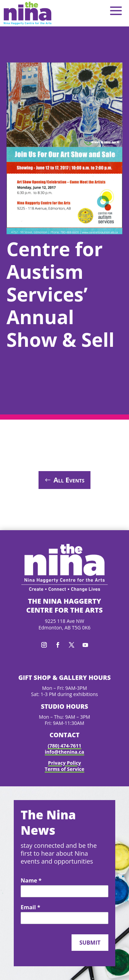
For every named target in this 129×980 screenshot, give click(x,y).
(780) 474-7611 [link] (65, 746)
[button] (116, 10)
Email (30, 908)
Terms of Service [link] (64, 769)
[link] (28, 13)
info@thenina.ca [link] (64, 752)
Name (31, 881)
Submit (90, 943)
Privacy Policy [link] (65, 763)
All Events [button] (69, 480)
